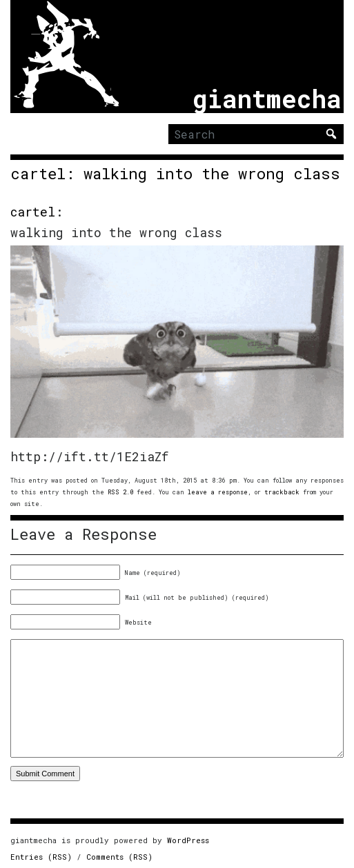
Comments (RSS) (119, 857)
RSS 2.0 (120, 492)
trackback (282, 492)
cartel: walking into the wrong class (175, 174)
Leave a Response (83, 534)
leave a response (218, 492)
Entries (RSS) (41, 857)
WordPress (188, 840)
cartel (33, 212)
